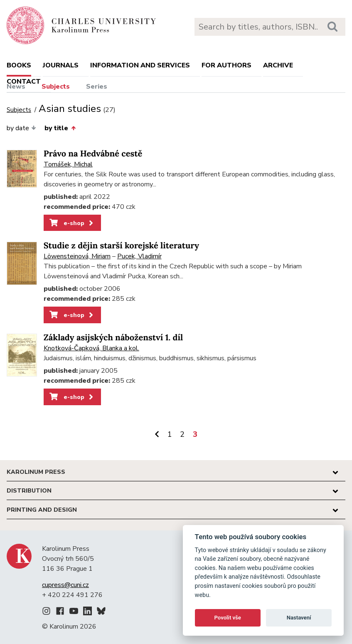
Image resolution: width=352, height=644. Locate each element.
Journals (61, 65)
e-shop (72, 223)
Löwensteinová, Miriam (77, 256)
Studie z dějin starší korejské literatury (121, 246)
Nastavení (299, 618)
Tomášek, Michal (68, 164)
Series (97, 87)
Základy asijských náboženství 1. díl (113, 338)
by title (60, 128)
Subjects (56, 87)
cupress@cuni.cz (65, 585)
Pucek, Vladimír (139, 256)
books (19, 65)
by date (21, 128)
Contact (24, 82)
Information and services (140, 65)
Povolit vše (228, 618)
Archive (278, 65)
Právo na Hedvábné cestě (93, 154)
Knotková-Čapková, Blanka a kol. (91, 348)
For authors (226, 65)
